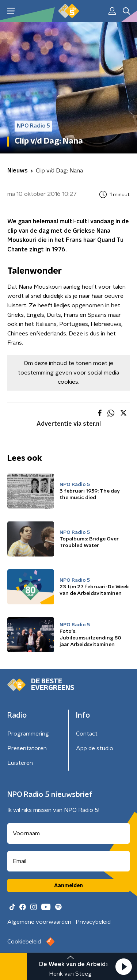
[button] (123, 966)
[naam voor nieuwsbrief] (68, 833)
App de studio (95, 748)
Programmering (28, 734)
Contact (87, 734)
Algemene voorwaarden (39, 922)
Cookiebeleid (24, 942)
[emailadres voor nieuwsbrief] (68, 861)
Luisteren (20, 763)
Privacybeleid (93, 922)
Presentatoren (27, 748)
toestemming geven (45, 373)
